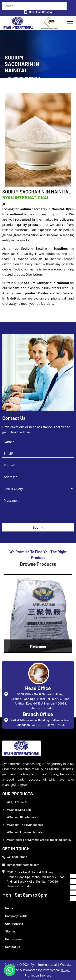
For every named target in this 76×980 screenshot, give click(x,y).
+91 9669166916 (15, 857)
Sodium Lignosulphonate (24, 832)
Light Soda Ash (18, 802)
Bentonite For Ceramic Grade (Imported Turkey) (39, 840)
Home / (9, 80)
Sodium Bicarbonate (21, 817)
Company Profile (16, 916)
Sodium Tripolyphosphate (25, 825)
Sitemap (11, 931)
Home (9, 908)
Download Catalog (38, 12)
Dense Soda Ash (18, 810)
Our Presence (14, 939)
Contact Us (13, 947)
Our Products (14, 924)
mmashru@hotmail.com (21, 865)
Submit (38, 527)
